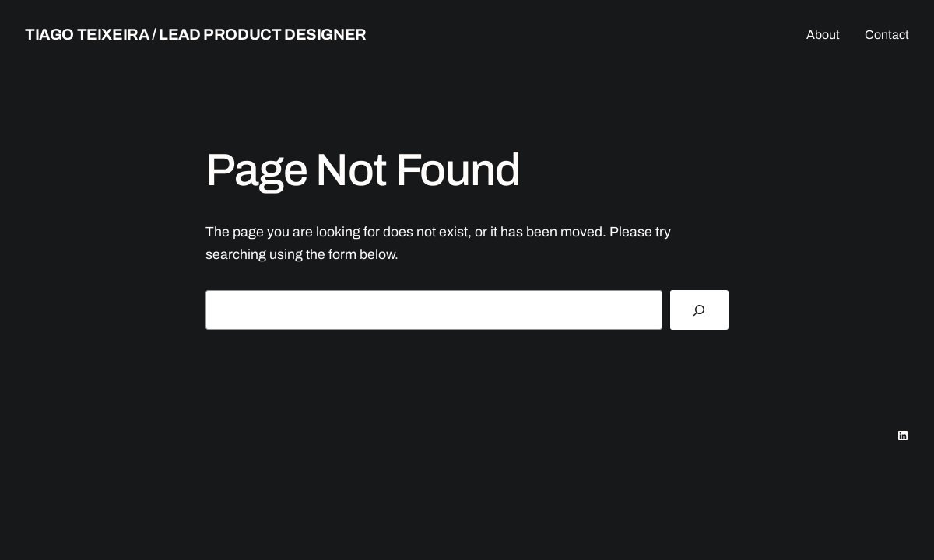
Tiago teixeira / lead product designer (196, 34)
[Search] (699, 310)
